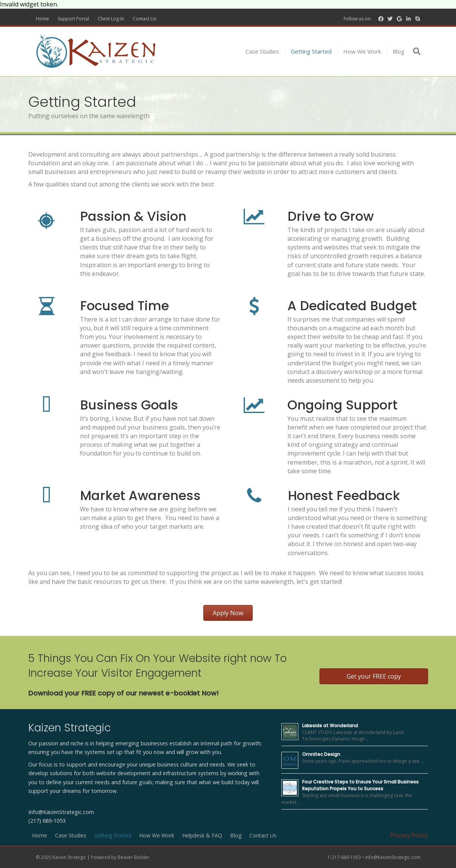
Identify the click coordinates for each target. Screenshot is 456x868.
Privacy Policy (409, 835)
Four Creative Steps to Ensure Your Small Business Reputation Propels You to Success (360, 785)
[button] (228, 613)
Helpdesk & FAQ (202, 835)
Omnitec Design (321, 754)
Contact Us (144, 19)
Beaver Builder (134, 857)
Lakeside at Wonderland (330, 726)
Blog (398, 51)
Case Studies (262, 51)
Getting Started (311, 51)
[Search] (415, 51)
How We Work (362, 51)
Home (42, 19)
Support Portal (73, 19)
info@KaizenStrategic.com (393, 857)
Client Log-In (111, 19)
